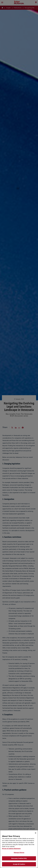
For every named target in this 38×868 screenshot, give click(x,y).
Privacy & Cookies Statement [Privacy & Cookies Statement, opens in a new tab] (11, 849)
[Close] (36, 833)
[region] (19, 849)
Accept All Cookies (19, 864)
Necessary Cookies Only (19, 858)
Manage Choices (19, 853)
